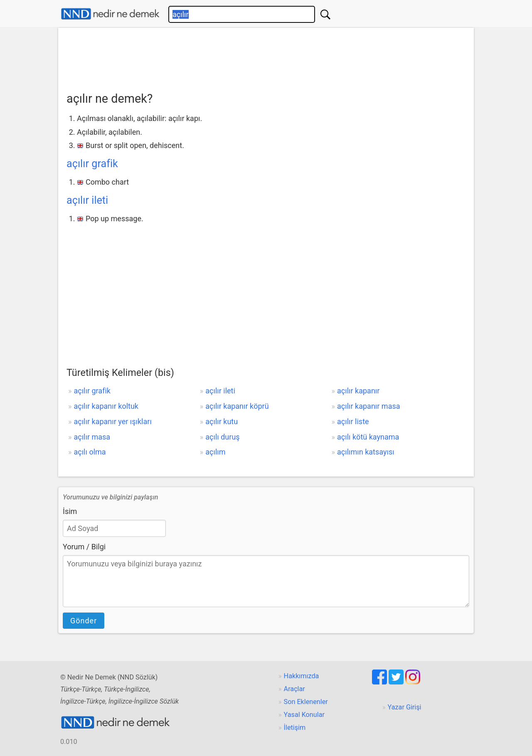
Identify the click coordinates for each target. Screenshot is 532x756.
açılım (215, 452)
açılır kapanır (358, 391)
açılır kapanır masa (369, 406)
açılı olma (90, 452)
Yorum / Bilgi (84, 547)
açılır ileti (87, 200)
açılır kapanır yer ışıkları (112, 421)
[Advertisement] (266, 57)
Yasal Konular (304, 715)
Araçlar (294, 689)
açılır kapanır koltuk (106, 406)
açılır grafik (92, 164)
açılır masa (92, 437)
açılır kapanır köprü (237, 406)
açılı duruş (222, 437)
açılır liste (353, 421)
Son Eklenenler (306, 702)
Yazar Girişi (405, 707)
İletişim (295, 728)
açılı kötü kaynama (368, 437)
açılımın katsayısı (366, 452)
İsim (70, 511)
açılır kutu (222, 421)
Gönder (84, 621)
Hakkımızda (302, 676)
